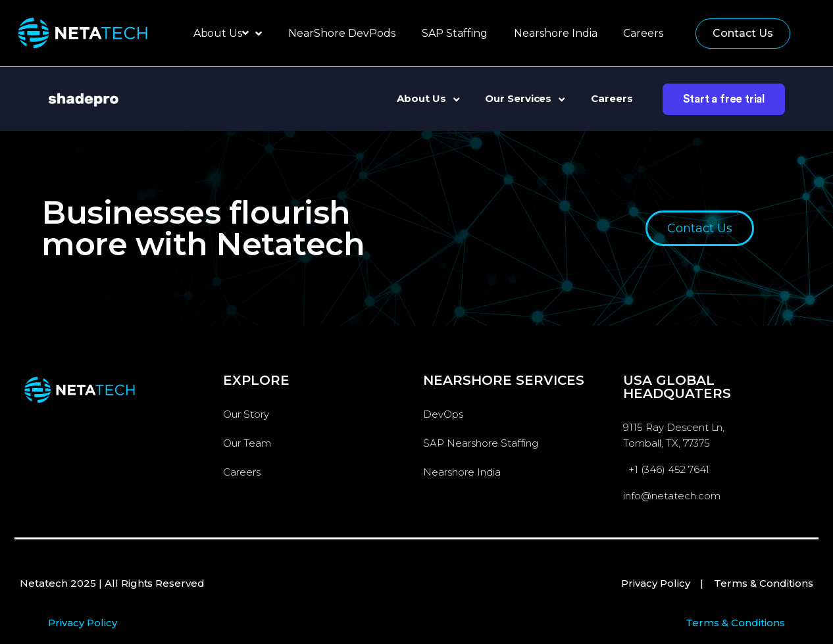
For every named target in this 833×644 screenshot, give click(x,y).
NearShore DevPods (342, 33)
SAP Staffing (455, 33)
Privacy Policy (656, 583)
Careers (643, 33)
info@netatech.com (672, 496)
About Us (228, 34)
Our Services (525, 98)
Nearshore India (556, 33)
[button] (743, 34)
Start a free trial (724, 99)
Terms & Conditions (764, 583)
